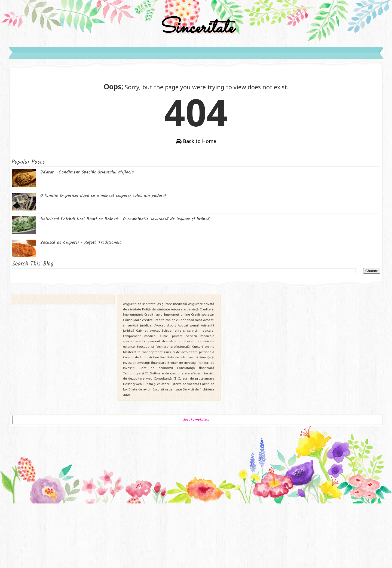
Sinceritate (196, 50)
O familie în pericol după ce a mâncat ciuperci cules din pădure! (139, 255)
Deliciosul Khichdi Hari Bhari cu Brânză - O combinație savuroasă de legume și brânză (161, 279)
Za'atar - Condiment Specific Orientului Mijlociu (123, 232)
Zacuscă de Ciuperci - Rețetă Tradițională (117, 302)
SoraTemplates (196, 487)
